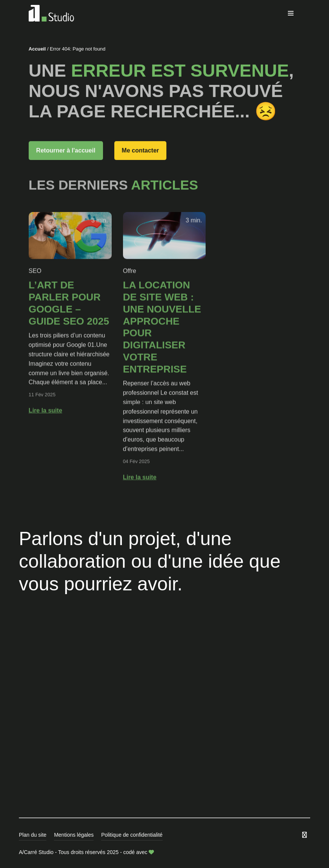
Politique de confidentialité (132, 835)
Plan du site (33, 835)
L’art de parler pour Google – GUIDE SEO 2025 (69, 316)
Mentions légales (74, 835)
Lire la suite (45, 423)
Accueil (37, 49)
